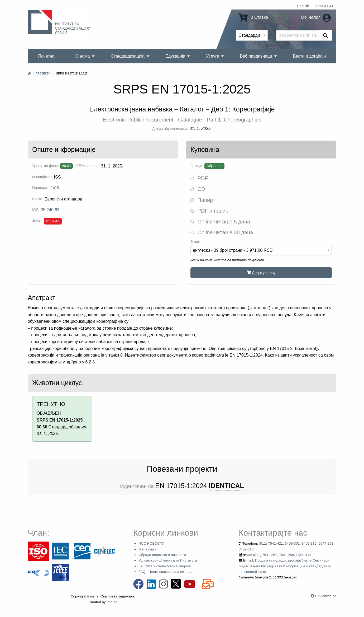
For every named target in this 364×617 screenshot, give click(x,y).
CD (198, 189)
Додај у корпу (261, 273)
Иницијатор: (42, 177)
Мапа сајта (147, 549)
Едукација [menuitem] (175, 56)
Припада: (40, 188)
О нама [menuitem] (83, 56)
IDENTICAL (226, 486)
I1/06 (54, 188)
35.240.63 (50, 210)
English (303, 6)
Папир (202, 200)
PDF (199, 178)
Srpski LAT (325, 6)
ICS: (36, 210)
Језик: (37, 221)
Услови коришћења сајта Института (168, 560)
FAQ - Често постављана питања (166, 572)
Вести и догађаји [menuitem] (310, 56)
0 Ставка (253, 17)
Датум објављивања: (170, 129)
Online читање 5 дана (220, 222)
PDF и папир (209, 211)
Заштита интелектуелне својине (165, 566)
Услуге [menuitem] (212, 56)
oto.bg (112, 602)
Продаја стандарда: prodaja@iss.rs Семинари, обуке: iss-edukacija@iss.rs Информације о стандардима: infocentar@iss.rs (285, 566)
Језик (195, 242)
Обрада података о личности (162, 555)
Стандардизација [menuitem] (128, 56)
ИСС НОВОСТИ (151, 543)
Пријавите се (326, 596)
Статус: (197, 166)
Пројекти (43, 73)
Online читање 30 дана (222, 232)
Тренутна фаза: (45, 166)
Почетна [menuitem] (46, 56)
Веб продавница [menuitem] (256, 56)
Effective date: (88, 166)
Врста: (38, 199)
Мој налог (316, 17)
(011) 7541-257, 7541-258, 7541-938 (282, 555)
